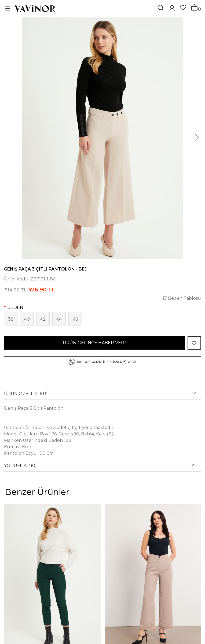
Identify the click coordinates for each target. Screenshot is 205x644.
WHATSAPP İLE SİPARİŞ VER (106, 362)
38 (11, 319)
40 (27, 319)
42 (43, 319)
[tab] (102, 396)
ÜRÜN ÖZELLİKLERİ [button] (26, 394)
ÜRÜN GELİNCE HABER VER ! (94, 343)
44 (59, 319)
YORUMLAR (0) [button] (20, 466)
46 (75, 319)
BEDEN (15, 307)
